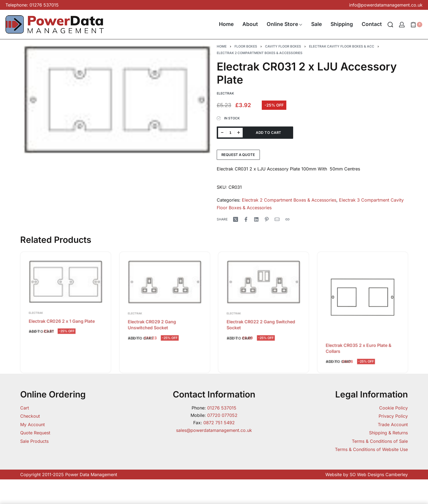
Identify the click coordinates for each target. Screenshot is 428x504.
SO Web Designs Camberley (379, 474)
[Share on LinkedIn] (256, 219)
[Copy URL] (287, 219)
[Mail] (277, 219)
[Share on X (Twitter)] (236, 219)
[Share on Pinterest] (267, 219)
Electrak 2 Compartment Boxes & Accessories (260, 53)
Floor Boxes (246, 46)
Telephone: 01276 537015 (32, 5)
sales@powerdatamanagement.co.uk (214, 430)
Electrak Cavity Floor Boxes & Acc (342, 46)
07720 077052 (222, 415)
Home (222, 46)
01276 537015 (222, 408)
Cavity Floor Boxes (283, 46)
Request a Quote (238, 155)
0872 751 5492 (219, 423)
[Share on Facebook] (246, 219)
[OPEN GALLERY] (117, 100)
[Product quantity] (230, 133)
